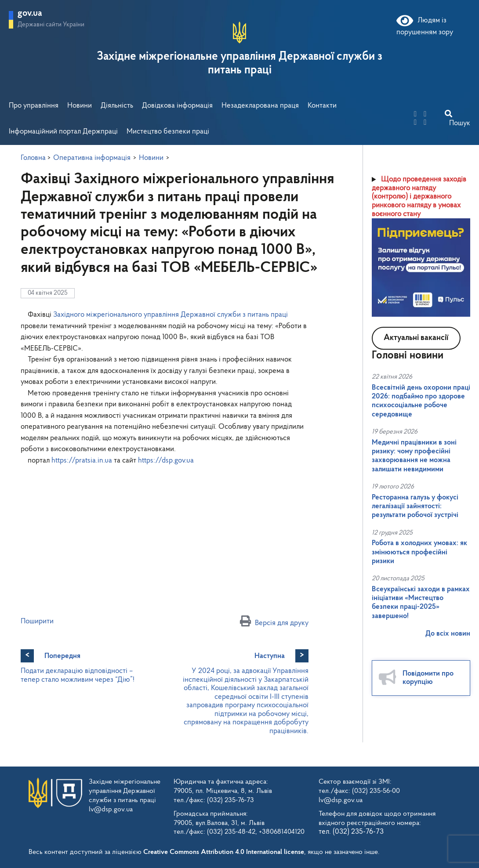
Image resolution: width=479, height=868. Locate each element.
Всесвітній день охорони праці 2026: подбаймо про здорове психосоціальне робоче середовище (421, 401)
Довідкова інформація (177, 106)
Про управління (34, 106)
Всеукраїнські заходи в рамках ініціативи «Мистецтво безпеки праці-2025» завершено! (421, 603)
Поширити (37, 621)
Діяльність (117, 106)
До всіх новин (448, 634)
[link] (171, 315)
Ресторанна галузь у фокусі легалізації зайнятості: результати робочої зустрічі (415, 506)
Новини (80, 106)
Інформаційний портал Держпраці (63, 132)
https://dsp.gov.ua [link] (166, 461)
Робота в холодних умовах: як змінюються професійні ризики (419, 552)
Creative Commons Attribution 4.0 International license (224, 852)
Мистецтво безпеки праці (168, 132)
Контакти (322, 106)
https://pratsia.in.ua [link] (82, 461)
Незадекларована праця (260, 106)
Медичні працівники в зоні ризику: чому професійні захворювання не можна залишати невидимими (414, 456)
